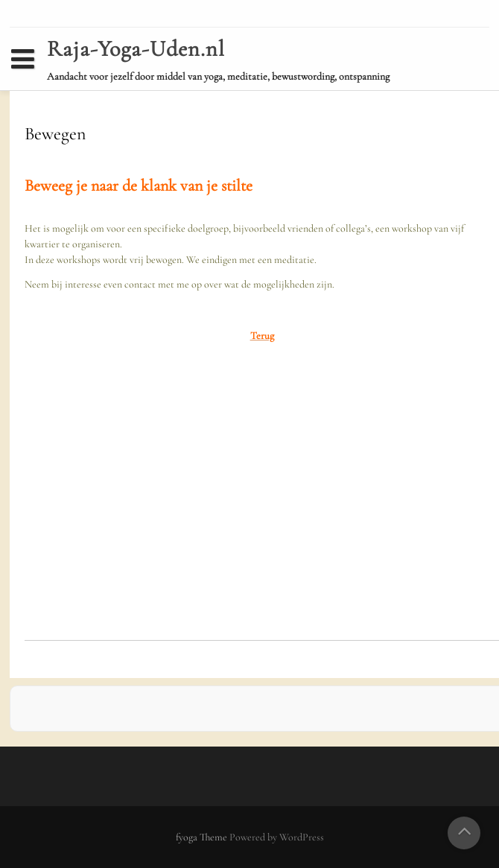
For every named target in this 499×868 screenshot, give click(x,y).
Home (35, 86)
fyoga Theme (203, 837)
